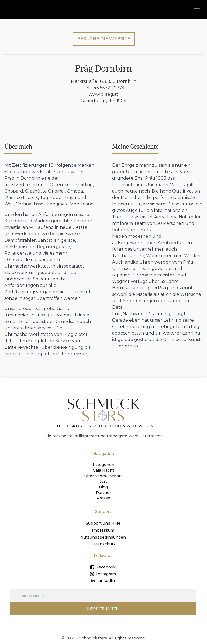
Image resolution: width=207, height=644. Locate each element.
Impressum (103, 530)
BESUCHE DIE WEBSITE (104, 39)
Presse (103, 498)
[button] (197, 10)
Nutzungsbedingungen (103, 537)
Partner (103, 492)
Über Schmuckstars (103, 476)
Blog (103, 487)
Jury (103, 482)
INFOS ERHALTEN (103, 609)
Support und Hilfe (103, 523)
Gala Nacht (103, 471)
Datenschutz (103, 544)
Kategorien (103, 465)
